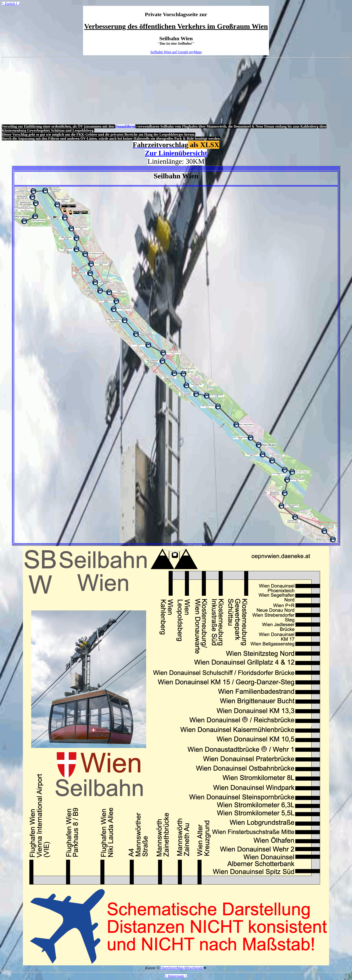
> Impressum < (176, 976)
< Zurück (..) (11, 4)
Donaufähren (125, 126)
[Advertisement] (176, 91)
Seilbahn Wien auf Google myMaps (176, 52)
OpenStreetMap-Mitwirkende (182, 968)
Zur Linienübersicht (176, 153)
